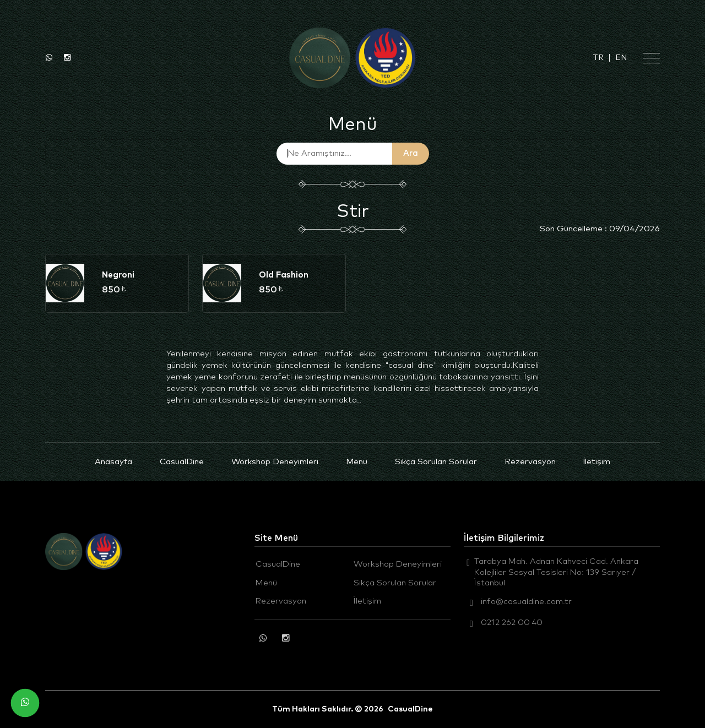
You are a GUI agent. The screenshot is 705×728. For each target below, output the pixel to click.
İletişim (597, 462)
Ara (411, 153)
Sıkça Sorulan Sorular (436, 462)
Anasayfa (113, 462)
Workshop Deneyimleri (275, 462)
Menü (357, 462)
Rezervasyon (530, 462)
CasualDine (182, 462)
